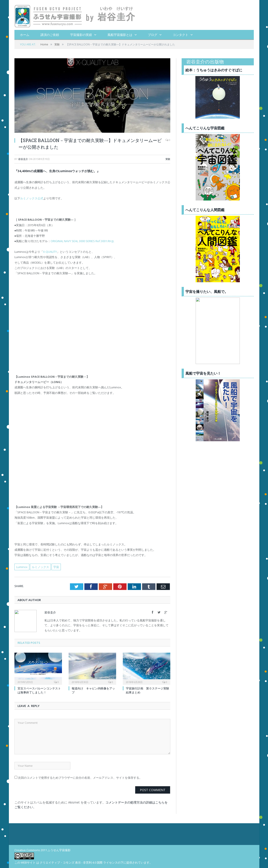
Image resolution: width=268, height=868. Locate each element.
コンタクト (181, 35)
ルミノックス (40, 567)
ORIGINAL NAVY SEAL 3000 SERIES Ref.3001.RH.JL (82, 241)
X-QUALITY (50, 252)
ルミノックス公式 (32, 198)
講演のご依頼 (50, 35)
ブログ (153, 35)
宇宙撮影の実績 (81, 35)
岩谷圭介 (23, 159)
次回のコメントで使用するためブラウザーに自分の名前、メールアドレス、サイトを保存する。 (80, 778)
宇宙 (56, 567)
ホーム (25, 35)
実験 (168, 159)
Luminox (22, 567)
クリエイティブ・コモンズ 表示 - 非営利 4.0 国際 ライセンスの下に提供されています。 (96, 862)
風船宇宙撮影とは (120, 35)
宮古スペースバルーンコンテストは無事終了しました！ (39, 690)
